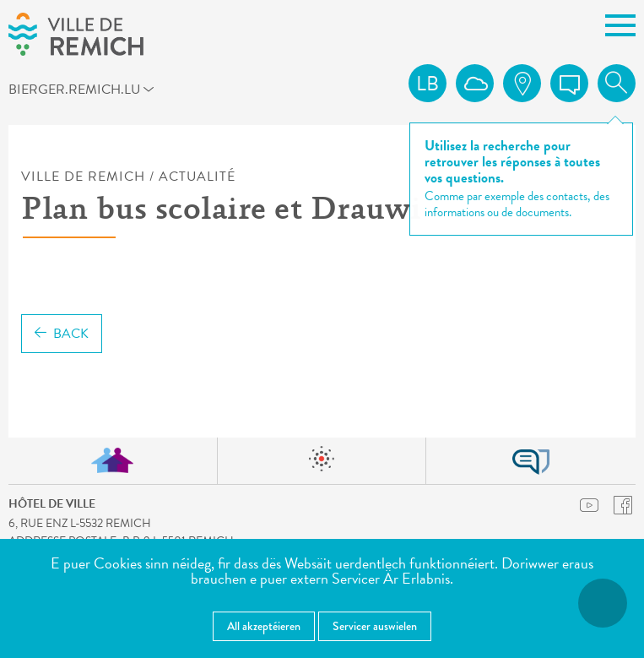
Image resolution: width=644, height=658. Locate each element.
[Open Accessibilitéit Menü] (603, 603)
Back (62, 334)
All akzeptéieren (264, 626)
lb (428, 84)
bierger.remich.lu (40, 89)
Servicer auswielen (375, 626)
